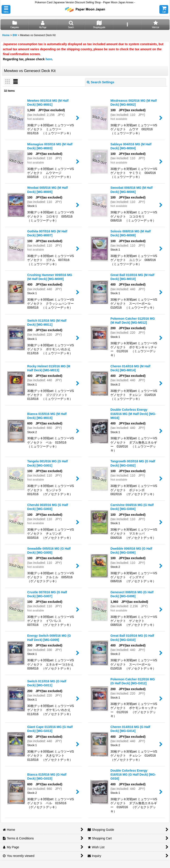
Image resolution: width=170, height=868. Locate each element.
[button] (6, 9)
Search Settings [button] (100, 82)
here (49, 59)
